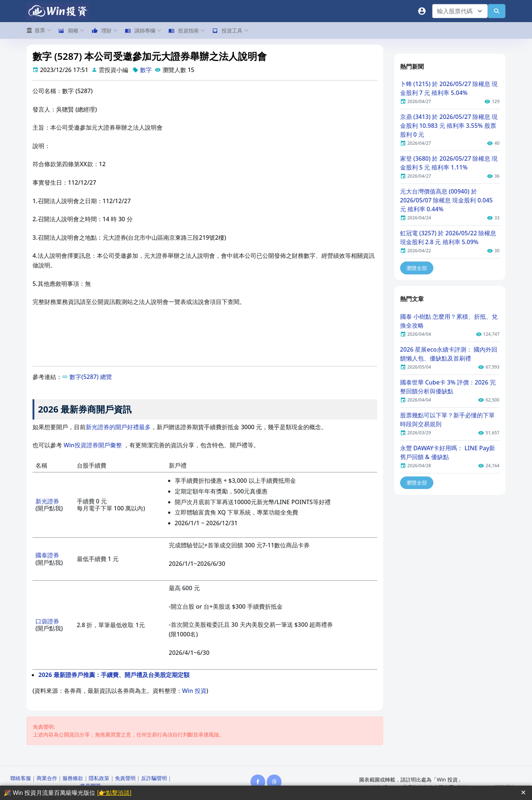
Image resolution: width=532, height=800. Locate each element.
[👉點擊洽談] (114, 793)
